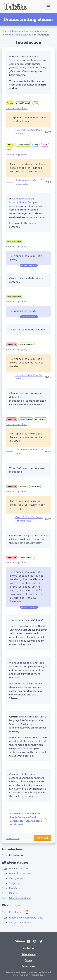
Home (5, 31)
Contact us (28, 948)
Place (36, 103)
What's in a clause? (20, 873)
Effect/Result (41, 419)
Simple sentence (14, 242)
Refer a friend (29, 954)
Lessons (17, 31)
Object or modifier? (20, 898)
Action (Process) (23, 103)
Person (10, 103)
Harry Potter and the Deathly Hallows (29, 132)
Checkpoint (16, 912)
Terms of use (29, 966)
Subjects (14, 883)
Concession (35, 486)
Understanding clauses (18, 35)
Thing (36, 145)
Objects (14, 893)
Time (9, 150)
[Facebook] (28, 942)
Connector (11, 344)
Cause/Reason (26, 419)
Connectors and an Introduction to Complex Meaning (24, 202)
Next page (43, 838)
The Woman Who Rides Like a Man (29, 377)
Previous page (13, 838)
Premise (23, 486)
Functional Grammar (36, 31)
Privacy (28, 960)
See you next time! (20, 923)
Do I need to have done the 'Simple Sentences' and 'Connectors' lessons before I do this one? (26, 819)
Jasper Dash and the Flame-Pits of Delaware (29, 519)
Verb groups (16, 878)
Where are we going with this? (26, 918)
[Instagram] (35, 942)
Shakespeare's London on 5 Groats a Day (29, 182)
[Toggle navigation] (48, 7)
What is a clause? (19, 869)
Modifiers (14, 888)
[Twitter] (41, 942)
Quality (45, 145)
